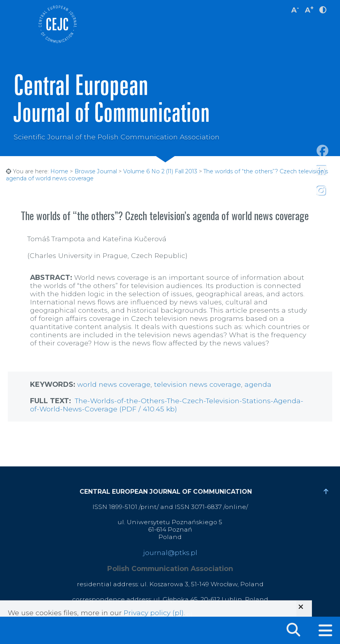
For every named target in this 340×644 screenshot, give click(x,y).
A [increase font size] (309, 9)
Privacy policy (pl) (154, 613)
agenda (258, 384)
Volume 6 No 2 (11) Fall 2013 (160, 171)
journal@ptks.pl (170, 552)
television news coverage (197, 384)
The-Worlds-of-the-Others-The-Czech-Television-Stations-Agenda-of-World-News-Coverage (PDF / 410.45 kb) (167, 405)
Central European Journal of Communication (57, 24)
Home (59, 171)
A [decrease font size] (295, 9)
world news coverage (114, 384)
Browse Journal (96, 171)
